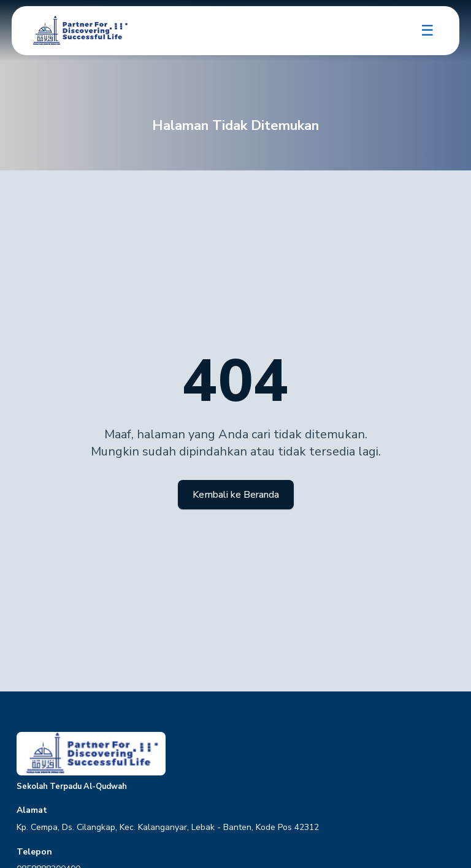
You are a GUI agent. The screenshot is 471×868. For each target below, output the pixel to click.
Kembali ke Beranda (236, 495)
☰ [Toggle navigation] (427, 31)
